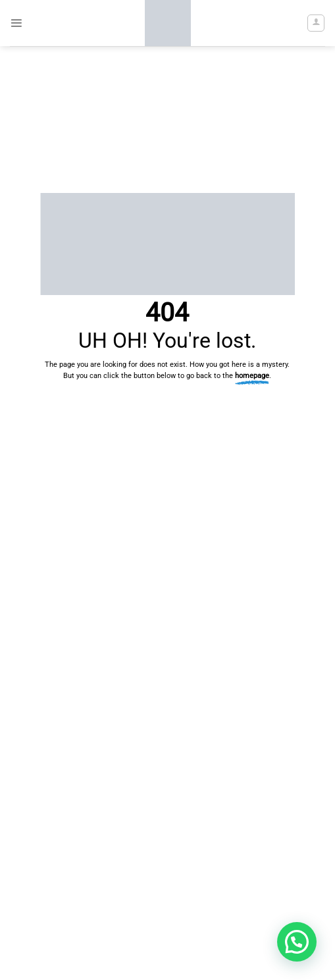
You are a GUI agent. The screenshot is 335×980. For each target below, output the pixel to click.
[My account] (316, 23)
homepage (252, 376)
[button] (16, 23)
